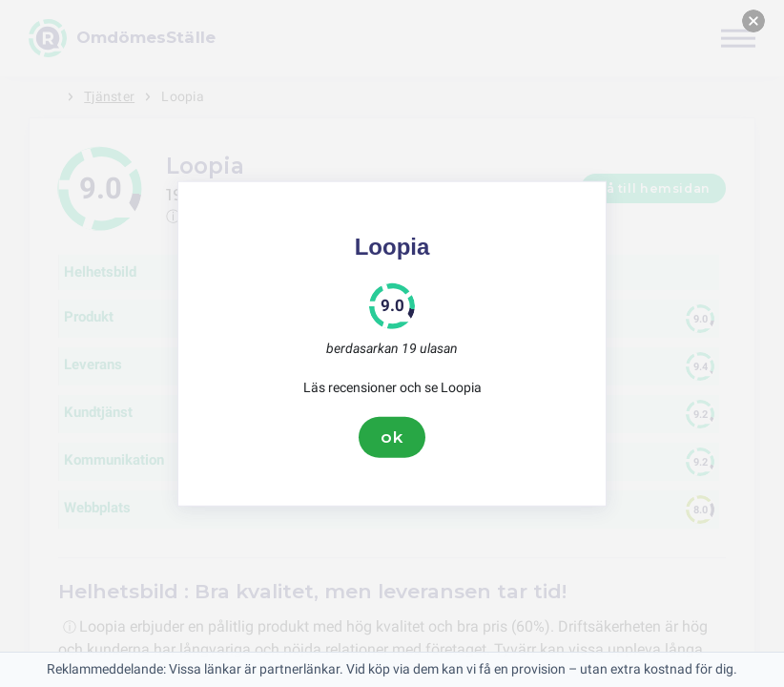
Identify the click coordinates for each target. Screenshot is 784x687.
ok (392, 437)
